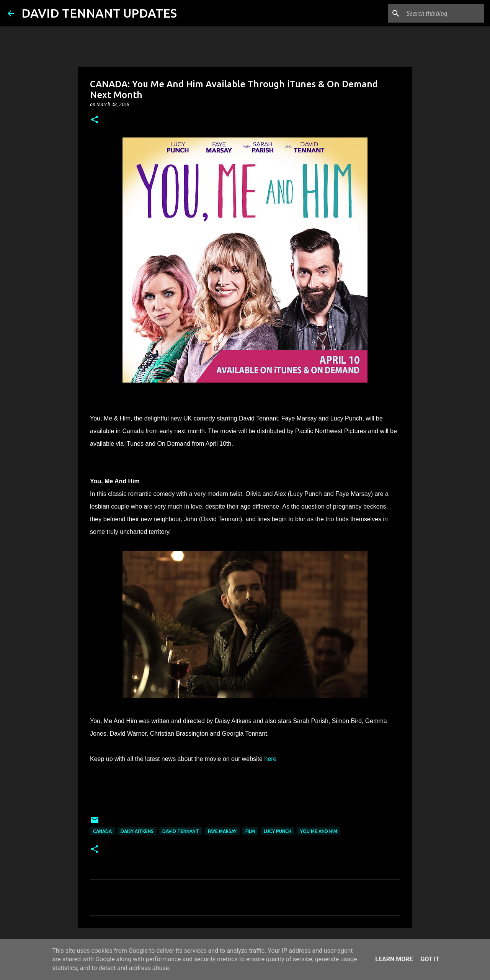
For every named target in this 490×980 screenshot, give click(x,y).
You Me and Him (319, 831)
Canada (102, 831)
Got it (430, 959)
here (270, 759)
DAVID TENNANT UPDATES (99, 13)
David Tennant (181, 831)
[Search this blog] (444, 13)
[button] (95, 120)
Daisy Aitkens (137, 831)
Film (250, 831)
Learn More (394, 959)
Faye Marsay (222, 831)
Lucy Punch (278, 831)
